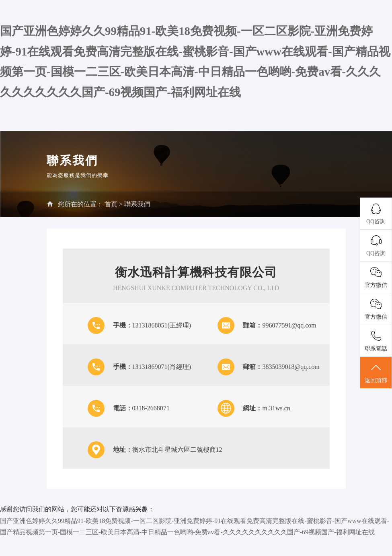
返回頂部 (376, 373)
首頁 (111, 204)
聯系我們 (137, 204)
